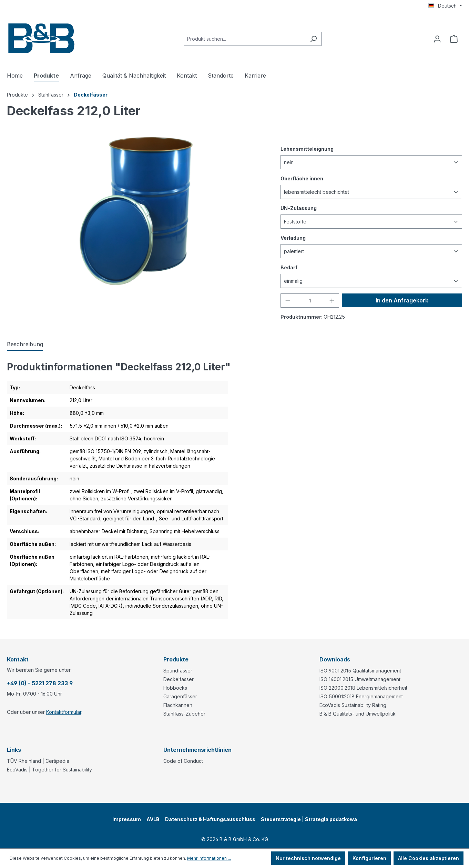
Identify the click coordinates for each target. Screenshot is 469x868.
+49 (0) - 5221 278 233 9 (40, 683)
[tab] (25, 345)
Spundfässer (178, 671)
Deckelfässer (179, 679)
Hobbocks (175, 688)
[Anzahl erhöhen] (332, 301)
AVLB (153, 819)
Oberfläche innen (302, 178)
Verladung (293, 237)
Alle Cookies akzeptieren (429, 858)
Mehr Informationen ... (209, 858)
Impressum (127, 819)
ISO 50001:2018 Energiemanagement (361, 696)
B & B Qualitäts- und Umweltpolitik (358, 714)
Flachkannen (178, 705)
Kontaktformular (64, 712)
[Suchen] (313, 39)
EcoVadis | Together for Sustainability (49, 770)
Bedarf (289, 267)
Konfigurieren (369, 858)
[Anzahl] (310, 301)
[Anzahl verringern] (288, 301)
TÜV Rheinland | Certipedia (38, 761)
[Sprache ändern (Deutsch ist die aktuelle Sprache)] (445, 6)
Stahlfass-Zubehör (184, 714)
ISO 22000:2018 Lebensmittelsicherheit (363, 688)
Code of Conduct (183, 761)
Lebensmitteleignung (307, 148)
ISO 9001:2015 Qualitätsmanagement (360, 671)
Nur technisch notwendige (308, 858)
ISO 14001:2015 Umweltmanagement (360, 679)
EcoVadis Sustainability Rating (353, 705)
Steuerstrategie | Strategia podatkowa (309, 819)
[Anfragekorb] (454, 39)
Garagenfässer (180, 696)
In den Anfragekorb (402, 300)
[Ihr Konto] (437, 39)
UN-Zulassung (299, 208)
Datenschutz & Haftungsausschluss (210, 819)
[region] (137, 211)
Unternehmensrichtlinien (197, 750)
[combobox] (245, 39)
